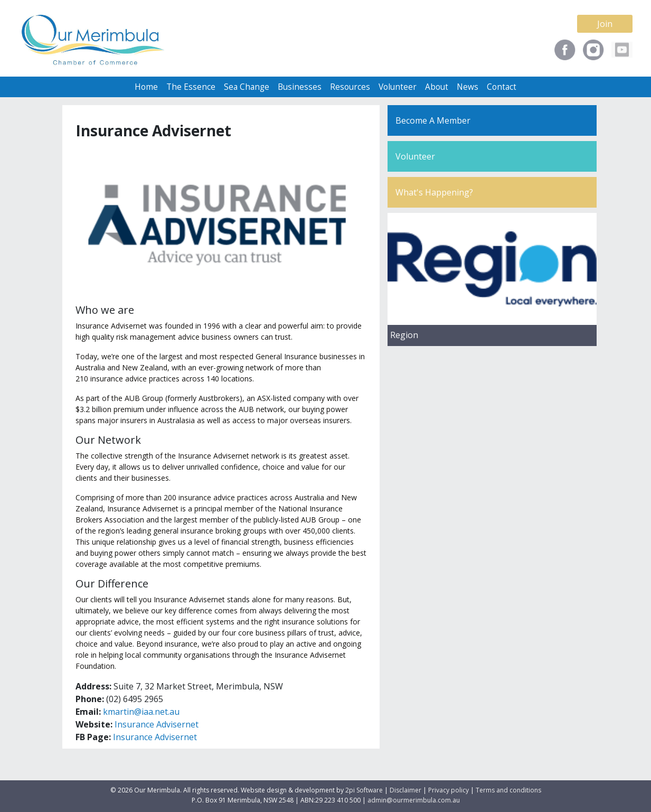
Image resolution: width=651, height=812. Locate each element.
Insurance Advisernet (157, 724)
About (437, 87)
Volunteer (398, 87)
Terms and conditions (508, 790)
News (468, 87)
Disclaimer (405, 790)
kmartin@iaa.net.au (141, 712)
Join (605, 24)
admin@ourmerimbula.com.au (414, 800)
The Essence (191, 87)
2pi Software (364, 790)
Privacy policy (449, 790)
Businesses (300, 87)
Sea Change (247, 87)
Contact (502, 87)
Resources (350, 87)
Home (146, 87)
